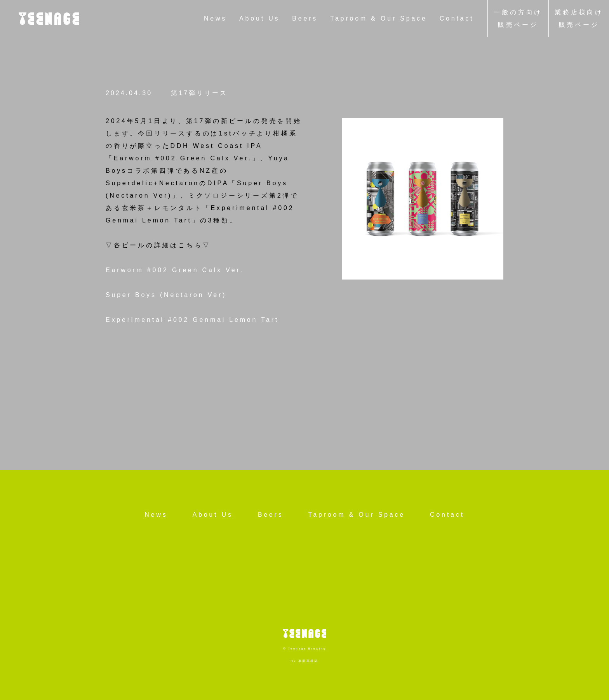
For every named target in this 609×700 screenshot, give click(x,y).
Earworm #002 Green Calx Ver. (175, 270)
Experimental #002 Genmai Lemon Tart (192, 320)
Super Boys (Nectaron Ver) (166, 295)
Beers (305, 18)
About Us (259, 18)
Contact (457, 18)
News (215, 18)
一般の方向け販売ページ (518, 18)
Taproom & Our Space (379, 18)
